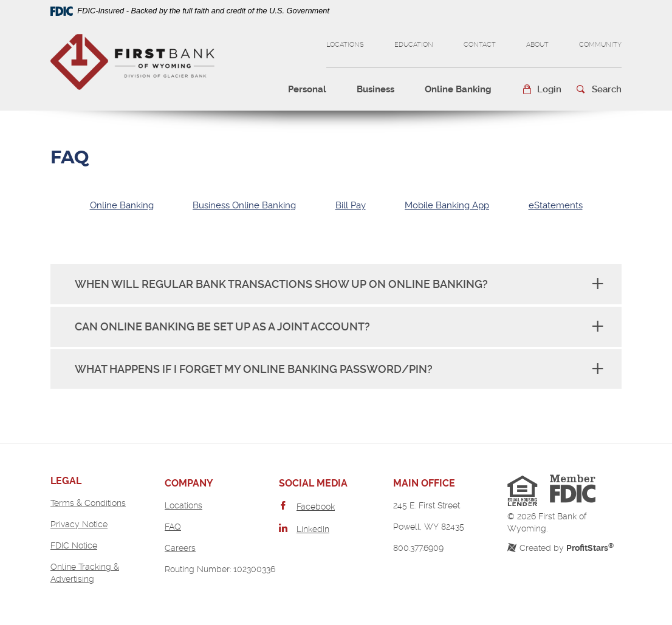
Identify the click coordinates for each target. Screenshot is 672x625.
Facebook (316, 507)
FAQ (173, 527)
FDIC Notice (74, 545)
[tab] (122, 206)
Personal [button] (307, 89)
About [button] (537, 45)
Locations (345, 45)
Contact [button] (480, 45)
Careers (180, 548)
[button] (542, 90)
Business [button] (375, 89)
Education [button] (414, 45)
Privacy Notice (79, 524)
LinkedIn (313, 529)
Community (600, 45)
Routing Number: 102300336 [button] (220, 569)
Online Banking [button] (458, 89)
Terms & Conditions (88, 503)
